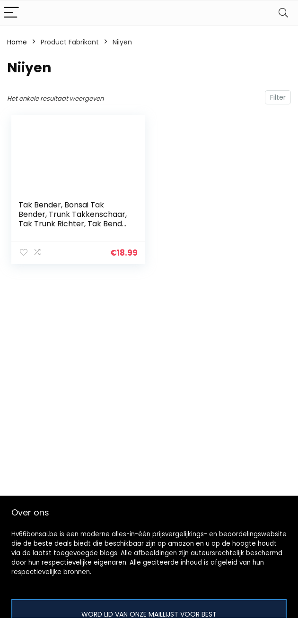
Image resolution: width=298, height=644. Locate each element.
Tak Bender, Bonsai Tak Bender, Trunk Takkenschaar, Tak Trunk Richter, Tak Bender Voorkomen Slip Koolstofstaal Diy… (74, 224)
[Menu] (11, 13)
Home (17, 42)
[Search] (283, 13)
